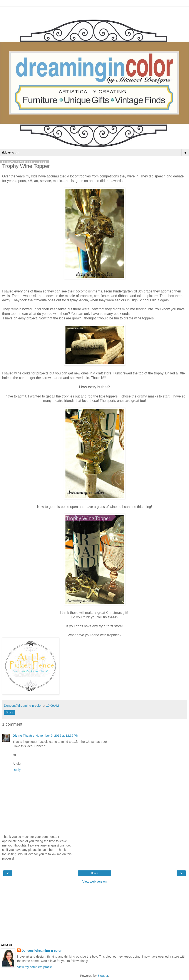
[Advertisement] (95, 12)
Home (94, 873)
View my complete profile (35, 967)
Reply (17, 770)
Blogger (103, 976)
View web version (95, 881)
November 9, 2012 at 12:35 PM (57, 736)
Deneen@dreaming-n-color (42, 951)
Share (10, 713)
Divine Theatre (23, 736)
